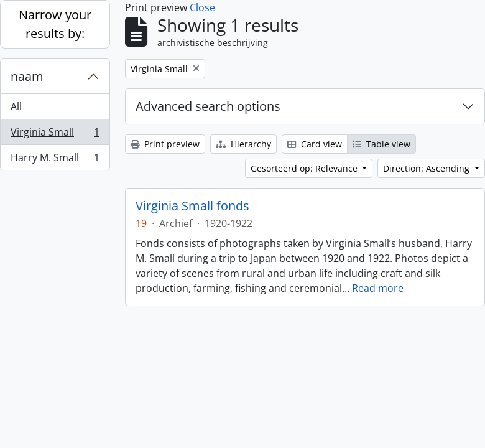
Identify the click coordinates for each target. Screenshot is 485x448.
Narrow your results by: (55, 24)
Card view (315, 144)
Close (202, 7)
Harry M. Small (55, 160)
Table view (381, 144)
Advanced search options (208, 106)
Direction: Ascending (427, 168)
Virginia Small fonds (192, 206)
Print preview (165, 144)
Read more (378, 288)
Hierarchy (243, 144)
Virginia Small (55, 135)
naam (27, 76)
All (16, 106)
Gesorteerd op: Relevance (305, 168)
